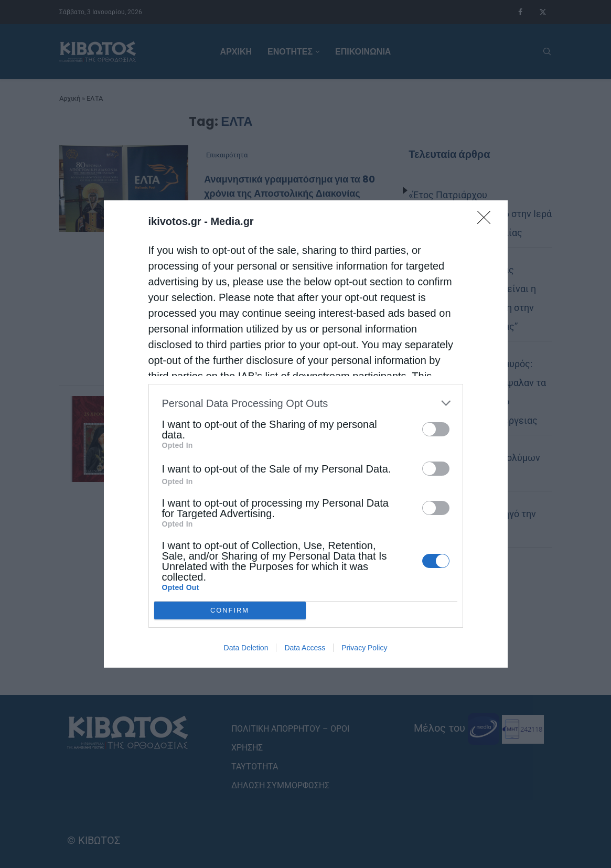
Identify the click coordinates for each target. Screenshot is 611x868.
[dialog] (306, 434)
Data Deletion (246, 648)
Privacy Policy (364, 648)
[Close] (487, 221)
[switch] (436, 429)
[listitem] (306, 403)
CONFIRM (230, 611)
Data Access (305, 648)
